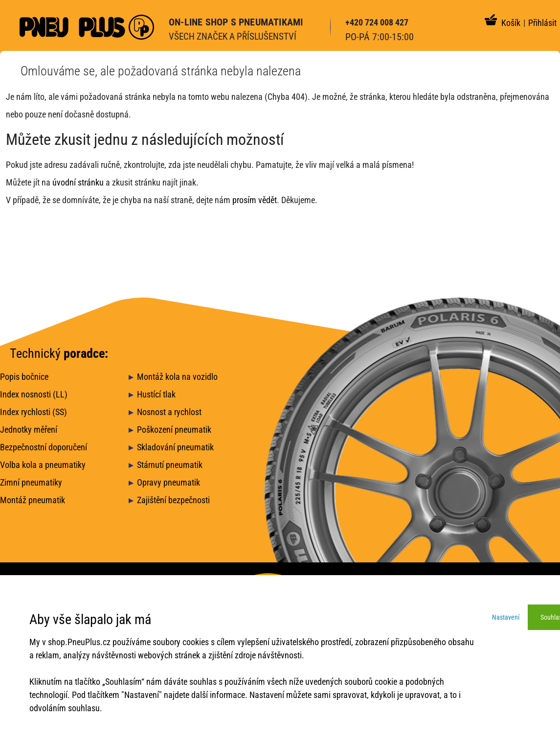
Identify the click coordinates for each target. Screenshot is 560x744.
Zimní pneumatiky (31, 482)
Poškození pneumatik (174, 430)
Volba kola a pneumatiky (43, 465)
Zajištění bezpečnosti (173, 500)
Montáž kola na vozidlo (177, 377)
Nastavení (506, 617)
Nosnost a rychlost (169, 412)
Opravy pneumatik (168, 482)
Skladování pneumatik (175, 447)
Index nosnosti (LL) (34, 394)
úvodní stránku (78, 182)
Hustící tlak (156, 394)
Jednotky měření (29, 430)
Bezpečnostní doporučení (44, 447)
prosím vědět (255, 200)
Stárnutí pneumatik (170, 465)
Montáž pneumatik (33, 500)
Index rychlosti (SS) (34, 412)
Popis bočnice (24, 377)
